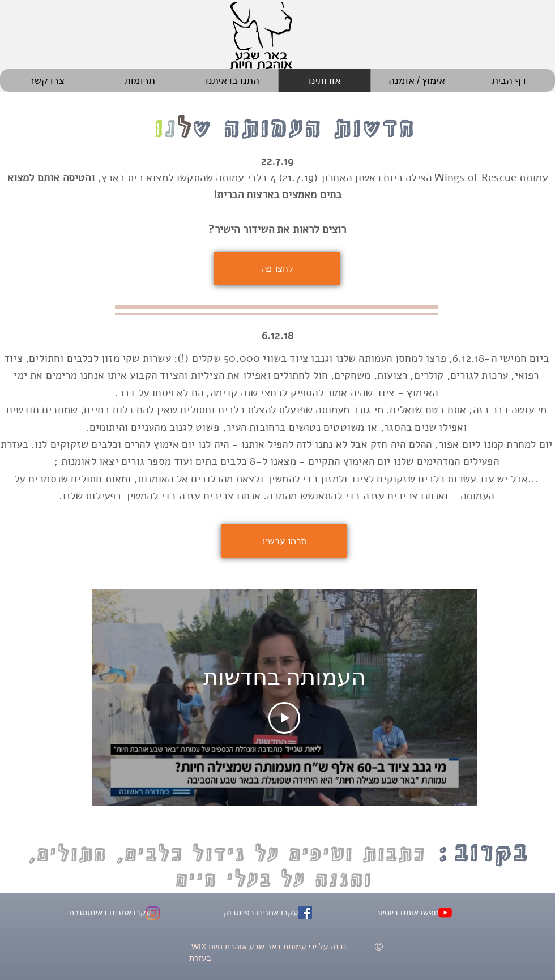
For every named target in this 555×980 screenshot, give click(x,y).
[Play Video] (284, 718)
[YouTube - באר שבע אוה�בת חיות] (445, 913)
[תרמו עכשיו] (284, 541)
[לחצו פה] (277, 269)
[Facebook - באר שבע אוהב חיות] (305, 913)
